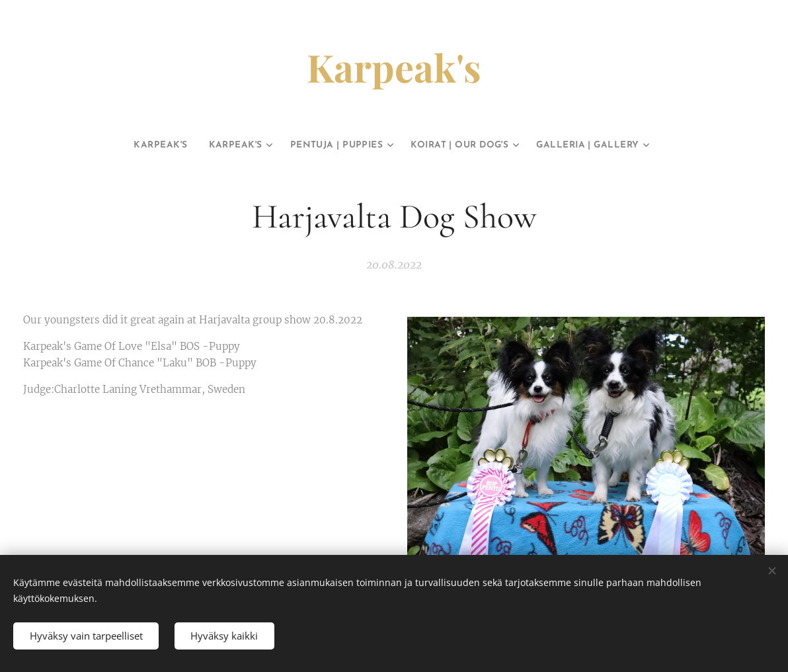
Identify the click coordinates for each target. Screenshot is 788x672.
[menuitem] (126, 146)
